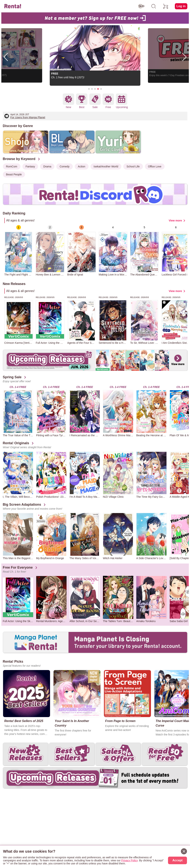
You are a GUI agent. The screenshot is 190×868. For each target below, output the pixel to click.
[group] (19, 251)
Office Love (155, 166)
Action (82, 166)
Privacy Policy (130, 860)
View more (175, 221)
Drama (47, 166)
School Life (133, 166)
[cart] (166, 6)
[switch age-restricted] (141, 6)
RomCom (12, 166)
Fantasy (30, 166)
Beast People (14, 174)
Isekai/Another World (106, 166)
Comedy (64, 166)
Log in (181, 6)
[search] (154, 6)
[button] (89, 89)
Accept (177, 860)
